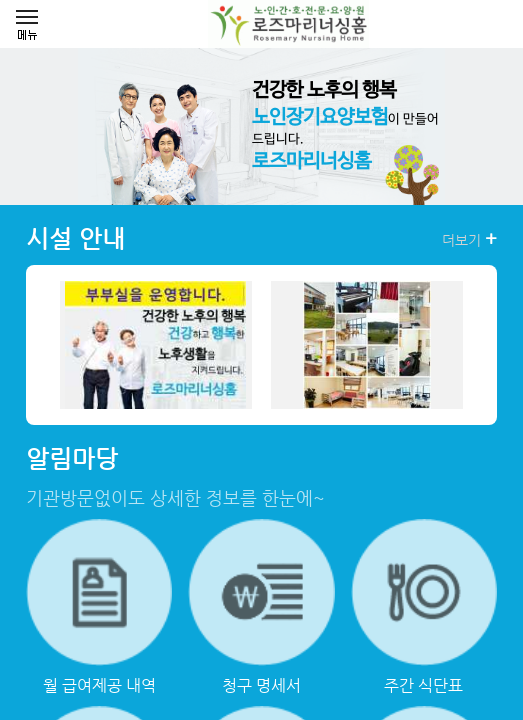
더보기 (469, 239)
